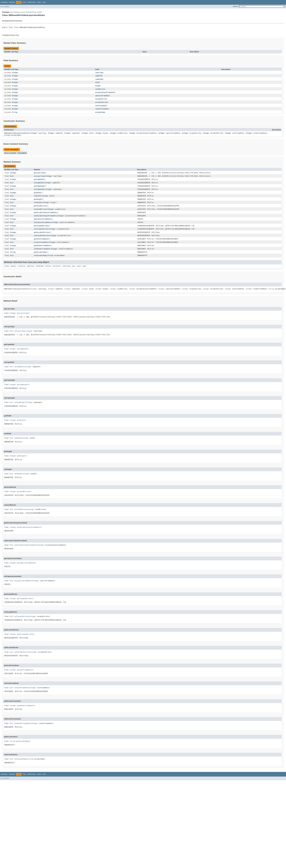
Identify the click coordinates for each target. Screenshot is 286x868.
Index (39, 2)
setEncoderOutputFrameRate (45, 216)
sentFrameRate (101, 106)
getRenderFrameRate (42, 245)
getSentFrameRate (41, 239)
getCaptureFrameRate (43, 219)
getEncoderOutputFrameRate (45, 212)
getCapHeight (39, 186)
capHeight (99, 79)
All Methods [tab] (10, 166)
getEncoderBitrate (42, 232)
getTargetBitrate (41, 226)
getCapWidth (39, 179)
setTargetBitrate (41, 229)
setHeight (38, 202)
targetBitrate (101, 99)
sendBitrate (100, 89)
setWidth (37, 196)
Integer (15, 73)
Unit (12, 176)
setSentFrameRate (41, 242)
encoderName (100, 112)
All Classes (5, 7)
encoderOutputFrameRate (105, 92)
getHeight (38, 199)
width (97, 82)
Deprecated (32, 2)
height (98, 86)
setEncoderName (40, 255)
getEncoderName (40, 252)
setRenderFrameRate (42, 249)
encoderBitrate (102, 102)
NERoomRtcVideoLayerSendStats (32, 27)
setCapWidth (39, 183)
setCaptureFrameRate (43, 222)
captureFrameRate (102, 96)
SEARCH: (236, 6)
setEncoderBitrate (42, 236)
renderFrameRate (102, 109)
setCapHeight (39, 189)
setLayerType (39, 176)
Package (12, 2)
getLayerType (39, 173)
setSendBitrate (40, 209)
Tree (24, 2)
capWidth (99, 76)
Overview (4, 2)
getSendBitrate (40, 206)
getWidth (37, 193)
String (15, 112)
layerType (99, 73)
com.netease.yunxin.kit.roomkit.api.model (26, 12)
